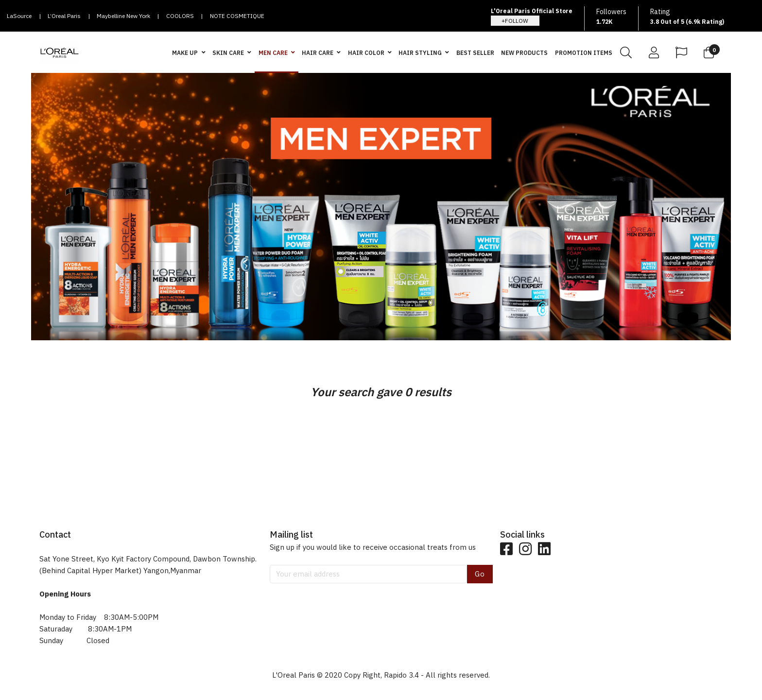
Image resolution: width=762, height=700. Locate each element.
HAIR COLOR (366, 53)
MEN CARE (273, 53)
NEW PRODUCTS (524, 53)
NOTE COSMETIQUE (237, 16)
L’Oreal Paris (64, 16)
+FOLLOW (515, 21)
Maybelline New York (123, 16)
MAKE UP (185, 53)
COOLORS (180, 16)
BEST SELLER (475, 53)
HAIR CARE (318, 53)
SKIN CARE (228, 53)
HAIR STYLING (420, 53)
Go (480, 574)
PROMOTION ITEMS (584, 53)
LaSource (19, 16)
